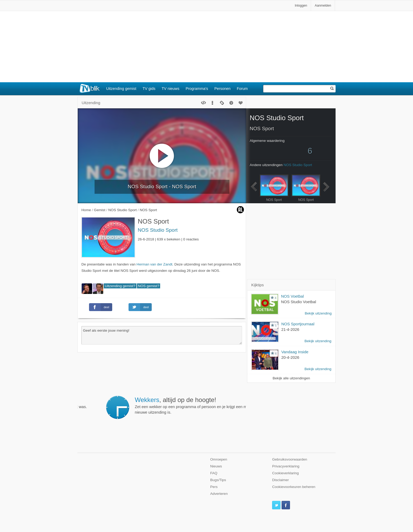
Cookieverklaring (285, 473)
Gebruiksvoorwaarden (290, 459)
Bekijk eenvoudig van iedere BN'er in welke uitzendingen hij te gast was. (166, 403)
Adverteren (219, 494)
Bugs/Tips (218, 480)
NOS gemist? (149, 286)
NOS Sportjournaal (298, 324)
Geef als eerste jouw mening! (162, 335)
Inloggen (301, 6)
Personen (223, 89)
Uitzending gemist (121, 89)
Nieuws (216, 466)
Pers (214, 487)
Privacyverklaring (286, 466)
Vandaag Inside (295, 352)
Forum (242, 89)
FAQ (214, 473)
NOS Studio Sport (158, 230)
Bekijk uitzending (318, 313)
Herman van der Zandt (154, 264)
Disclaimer (280, 480)
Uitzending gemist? (120, 286)
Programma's (197, 89)
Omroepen (219, 459)
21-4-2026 (290, 329)
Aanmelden (323, 6)
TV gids (149, 89)
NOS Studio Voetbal (299, 302)
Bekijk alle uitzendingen (291, 378)
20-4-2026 (290, 357)
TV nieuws (171, 89)
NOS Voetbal (292, 296)
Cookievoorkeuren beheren (294, 487)
